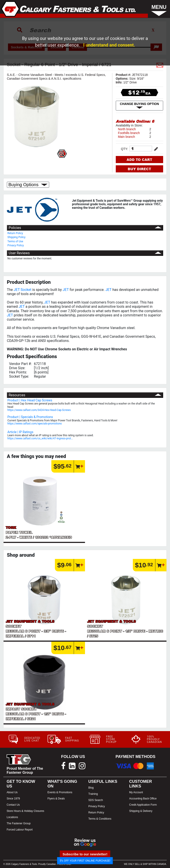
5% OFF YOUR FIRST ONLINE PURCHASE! (85, 861)
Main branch (127, 137)
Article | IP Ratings (20, 432)
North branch (127, 129)
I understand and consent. (109, 45)
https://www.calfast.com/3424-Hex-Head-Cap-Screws (39, 410)
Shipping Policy (17, 237)
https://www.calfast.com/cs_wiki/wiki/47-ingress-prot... (40, 438)
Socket (26, 290)
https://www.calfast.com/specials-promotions (35, 424)
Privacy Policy (16, 245)
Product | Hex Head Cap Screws (30, 400)
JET (17, 290)
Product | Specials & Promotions (30, 417)
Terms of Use (15, 241)
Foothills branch (129, 133)
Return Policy (15, 233)
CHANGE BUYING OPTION (140, 106)
